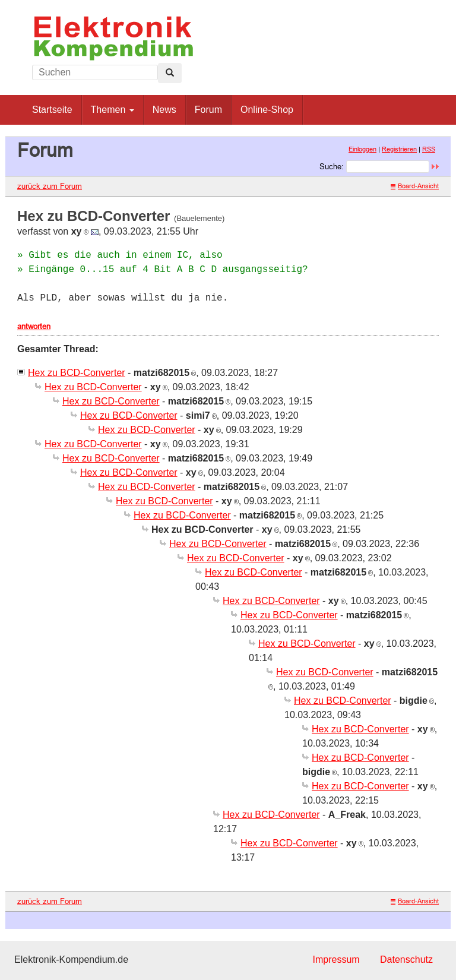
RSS (429, 149)
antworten (34, 326)
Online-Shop (267, 110)
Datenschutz (406, 960)
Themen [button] (113, 110)
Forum (208, 110)
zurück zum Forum (50, 186)
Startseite (52, 110)
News (164, 110)
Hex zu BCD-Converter (77, 373)
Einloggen (362, 149)
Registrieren (399, 149)
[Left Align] (170, 73)
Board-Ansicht (415, 186)
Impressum (336, 960)
